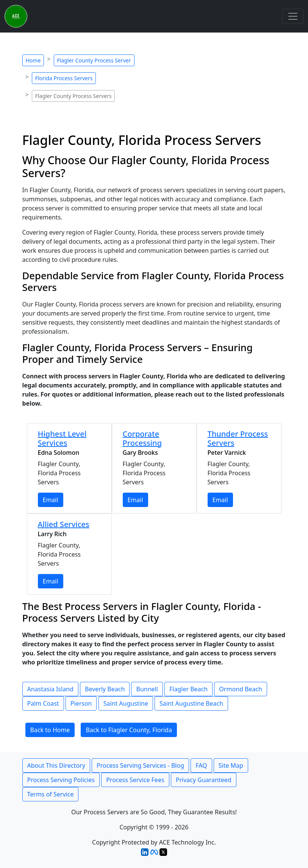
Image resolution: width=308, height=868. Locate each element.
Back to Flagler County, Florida (129, 730)
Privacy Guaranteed (204, 780)
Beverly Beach (105, 689)
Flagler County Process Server (94, 60)
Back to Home (50, 730)
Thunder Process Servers (238, 438)
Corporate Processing (142, 438)
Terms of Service (51, 794)
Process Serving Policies (61, 780)
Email (51, 500)
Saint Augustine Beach (191, 703)
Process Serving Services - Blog (140, 765)
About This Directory (56, 765)
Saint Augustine (126, 703)
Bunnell (147, 689)
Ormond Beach (241, 689)
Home (33, 60)
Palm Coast (43, 703)
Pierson (81, 703)
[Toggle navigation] (293, 16)
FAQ (201, 765)
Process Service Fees (135, 780)
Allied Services (64, 524)
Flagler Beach (188, 689)
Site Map (231, 765)
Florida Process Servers (64, 78)
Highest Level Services (62, 438)
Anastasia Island (50, 689)
